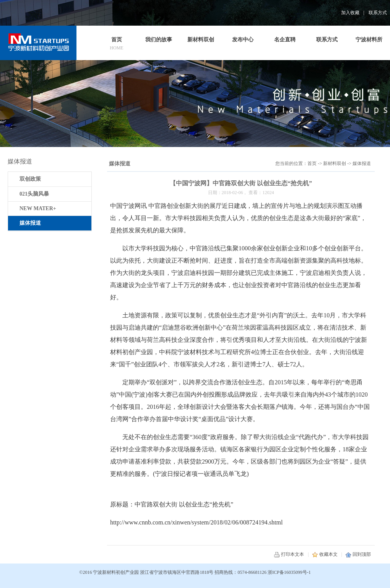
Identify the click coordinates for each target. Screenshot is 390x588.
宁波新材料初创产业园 (116, 572)
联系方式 (378, 13)
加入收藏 (350, 13)
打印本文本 (289, 554)
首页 (312, 163)
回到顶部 (358, 554)
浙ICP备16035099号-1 (289, 572)
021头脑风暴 (34, 194)
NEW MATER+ (38, 208)
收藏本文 (325, 554)
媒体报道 (362, 163)
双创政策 (30, 179)
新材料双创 (335, 163)
